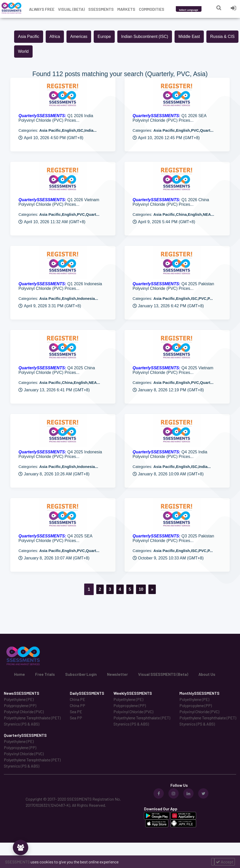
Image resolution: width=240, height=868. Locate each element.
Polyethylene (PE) (19, 699)
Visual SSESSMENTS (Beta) (163, 674)
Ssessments (101, 9)
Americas (79, 37)
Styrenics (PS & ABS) (22, 724)
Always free (42, 9)
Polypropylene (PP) (20, 705)
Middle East (189, 37)
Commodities (152, 9)
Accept (225, 862)
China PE (78, 699)
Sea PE (76, 712)
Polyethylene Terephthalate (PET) (32, 718)
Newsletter (117, 674)
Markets (126, 9)
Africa (55, 37)
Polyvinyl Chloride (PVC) (24, 712)
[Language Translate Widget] (195, 10)
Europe (104, 37)
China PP (78, 705)
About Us (207, 674)
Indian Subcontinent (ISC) (145, 37)
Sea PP (76, 718)
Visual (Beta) (71, 9)
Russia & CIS (222, 37)
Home (20, 674)
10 (141, 589)
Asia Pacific (29, 37)
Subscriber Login (81, 674)
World (23, 51)
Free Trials (45, 674)
